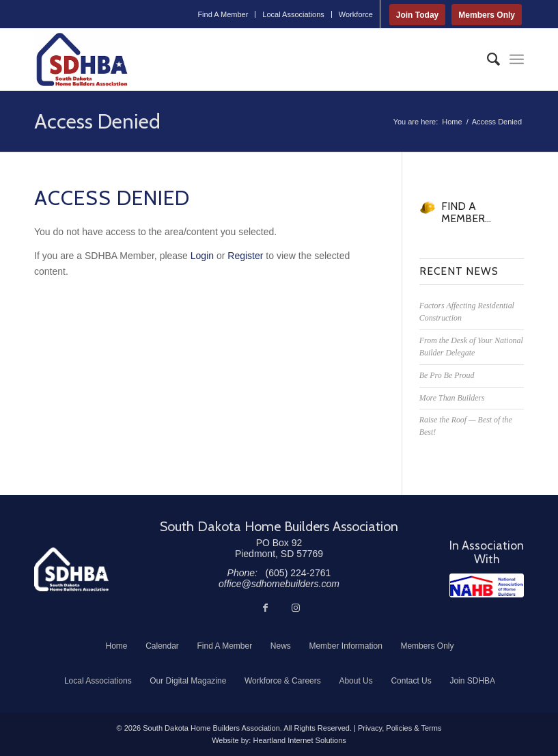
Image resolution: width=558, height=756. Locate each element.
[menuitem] (223, 14)
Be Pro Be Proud (447, 375)
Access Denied (97, 121)
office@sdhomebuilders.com (279, 584)
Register (245, 256)
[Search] (487, 59)
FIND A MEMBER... (466, 212)
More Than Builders (452, 398)
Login (202, 256)
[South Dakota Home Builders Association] (82, 59)
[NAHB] (487, 585)
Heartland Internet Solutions (299, 740)
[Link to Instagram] (296, 608)
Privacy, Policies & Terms (400, 728)
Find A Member (223, 14)
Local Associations (293, 14)
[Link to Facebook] (266, 608)
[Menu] (517, 59)
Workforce (356, 14)
